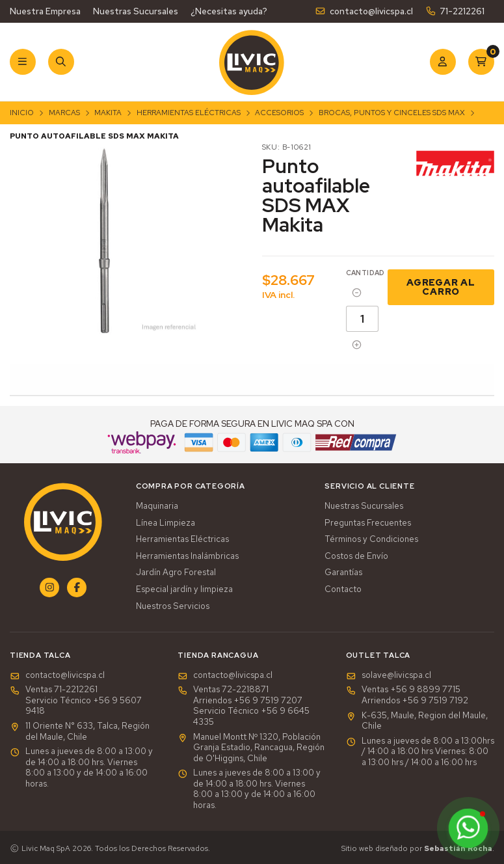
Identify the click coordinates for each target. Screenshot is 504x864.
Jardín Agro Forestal (176, 573)
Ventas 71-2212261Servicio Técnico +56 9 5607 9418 (76, 700)
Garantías (343, 573)
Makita (108, 113)
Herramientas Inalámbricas (187, 556)
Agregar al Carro (441, 287)
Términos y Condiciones (371, 539)
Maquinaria (157, 506)
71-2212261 (455, 11)
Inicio (22, 113)
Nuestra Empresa (45, 11)
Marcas (64, 113)
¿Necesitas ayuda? (229, 11)
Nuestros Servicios (173, 606)
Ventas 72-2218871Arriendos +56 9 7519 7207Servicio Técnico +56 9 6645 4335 (244, 706)
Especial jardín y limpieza (184, 589)
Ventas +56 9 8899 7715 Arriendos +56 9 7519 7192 (407, 695)
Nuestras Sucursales (136, 11)
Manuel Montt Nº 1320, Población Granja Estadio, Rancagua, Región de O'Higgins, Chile (251, 748)
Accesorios (279, 113)
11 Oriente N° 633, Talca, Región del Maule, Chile (80, 732)
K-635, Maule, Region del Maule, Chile (417, 721)
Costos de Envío (356, 556)
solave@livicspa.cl (389, 675)
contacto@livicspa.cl (364, 11)
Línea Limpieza (166, 523)
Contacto (343, 589)
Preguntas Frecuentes (368, 523)
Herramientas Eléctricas (189, 113)
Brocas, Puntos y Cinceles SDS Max (392, 113)
